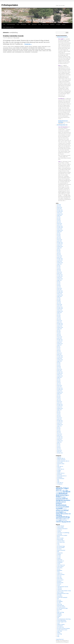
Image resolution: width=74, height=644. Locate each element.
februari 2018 (60, 337)
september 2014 (60, 392)
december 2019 (60, 307)
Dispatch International (61, 550)
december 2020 (60, 291)
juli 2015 (59, 379)
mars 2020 (59, 303)
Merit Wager (59, 595)
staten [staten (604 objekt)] (60, 519)
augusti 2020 (59, 296)
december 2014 (60, 388)
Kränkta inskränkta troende (13, 36)
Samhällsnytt (59, 615)
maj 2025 (59, 219)
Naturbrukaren (60, 596)
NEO (58, 599)
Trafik (29, 24)
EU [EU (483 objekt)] (68, 495)
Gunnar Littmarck (60, 566)
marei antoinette (47, 49)
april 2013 (59, 415)
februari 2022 (60, 272)
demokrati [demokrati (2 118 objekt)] (63, 493)
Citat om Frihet (45, 24)
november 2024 (60, 228)
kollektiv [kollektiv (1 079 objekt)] (59, 503)
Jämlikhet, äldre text (61, 473)
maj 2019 (59, 317)
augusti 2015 (59, 377)
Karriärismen (59, 475)
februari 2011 (60, 450)
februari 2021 (60, 288)
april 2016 (59, 367)
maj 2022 (59, 268)
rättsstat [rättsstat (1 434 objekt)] (59, 515)
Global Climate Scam (61, 565)
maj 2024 (59, 236)
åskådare (22, 47)
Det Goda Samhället (61, 548)
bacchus (30, 47)
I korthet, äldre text (61, 469)
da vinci (49, 47)
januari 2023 (59, 257)
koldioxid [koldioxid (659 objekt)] (63, 502)
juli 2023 (59, 249)
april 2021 (59, 286)
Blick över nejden (60, 538)
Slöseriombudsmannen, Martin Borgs (64, 619)
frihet (36, 48)
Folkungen (59, 554)
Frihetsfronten (60, 560)
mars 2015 (59, 384)
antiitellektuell (17, 47)
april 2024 (59, 237)
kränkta (33, 49)
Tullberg (59, 633)
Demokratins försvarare (62, 37)
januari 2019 (59, 322)
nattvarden (10, 51)
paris (34, 51)
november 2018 (60, 325)
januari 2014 (59, 403)
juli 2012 (59, 427)
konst (30, 49)
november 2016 (60, 357)
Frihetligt (59, 558)
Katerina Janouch (60, 580)
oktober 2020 (60, 294)
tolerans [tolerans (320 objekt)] (68, 519)
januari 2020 (59, 306)
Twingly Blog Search (60, 639)
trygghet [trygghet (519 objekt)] (60, 520)
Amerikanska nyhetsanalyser (62, 529)
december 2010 (60, 453)
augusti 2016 (59, 361)
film (21, 48)
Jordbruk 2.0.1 (60, 573)
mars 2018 (59, 336)
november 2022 (60, 260)
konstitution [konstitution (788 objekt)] (60, 507)
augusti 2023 (59, 248)
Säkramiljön (59, 614)
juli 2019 (59, 314)
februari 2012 (60, 434)
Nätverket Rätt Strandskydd (62, 597)
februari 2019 (60, 321)
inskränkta (14, 49)
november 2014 (60, 390)
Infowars (59, 569)
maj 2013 (59, 414)
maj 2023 (59, 252)
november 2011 (60, 438)
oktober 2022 (60, 261)
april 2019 (59, 318)
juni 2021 (59, 283)
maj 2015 (59, 381)
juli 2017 (59, 346)
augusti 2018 (59, 329)
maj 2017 (59, 349)
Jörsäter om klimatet (61, 575)
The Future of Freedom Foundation (63, 628)
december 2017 (60, 340)
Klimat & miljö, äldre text (62, 476)
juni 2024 (59, 234)
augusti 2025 (59, 215)
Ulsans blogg (59, 634)
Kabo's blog (59, 577)
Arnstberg (59, 531)
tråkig (50, 51)
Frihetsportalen (10, 5)
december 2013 (60, 404)
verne (23, 52)
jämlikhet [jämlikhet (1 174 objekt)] (67, 500)
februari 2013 (60, 418)
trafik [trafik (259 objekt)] (57, 520)
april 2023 (59, 253)
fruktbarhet (40, 48)
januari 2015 (59, 387)
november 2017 (60, 341)
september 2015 (60, 376)
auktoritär (26, 47)
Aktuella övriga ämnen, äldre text (63, 461)
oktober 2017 (60, 342)
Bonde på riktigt (60, 539)
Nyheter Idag (59, 604)
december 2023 (60, 242)
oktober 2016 (60, 358)
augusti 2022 (59, 264)
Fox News (59, 556)
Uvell (58, 635)
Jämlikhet (59, 472)
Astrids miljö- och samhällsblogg (63, 533)
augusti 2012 (59, 426)
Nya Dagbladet (60, 601)
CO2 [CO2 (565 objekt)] (57, 494)
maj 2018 (59, 333)
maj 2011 (59, 446)
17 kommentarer (34, 52)
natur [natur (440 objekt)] (65, 512)
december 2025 (60, 210)
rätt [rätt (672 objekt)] (70, 514)
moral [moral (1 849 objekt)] (66, 510)
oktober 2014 (60, 391)
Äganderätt (34, 24)
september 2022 (60, 263)
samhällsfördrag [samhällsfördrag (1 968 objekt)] (63, 517)
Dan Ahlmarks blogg (61, 546)
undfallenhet (9, 52)
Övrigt (39, 24)
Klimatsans (59, 584)
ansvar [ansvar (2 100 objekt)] (59, 490)
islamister (18, 49)
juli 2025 (59, 217)
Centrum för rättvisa (61, 541)
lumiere (42, 49)
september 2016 (60, 360)
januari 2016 (59, 371)
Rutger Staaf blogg (61, 612)
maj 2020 (59, 300)
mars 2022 (59, 271)
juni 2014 (59, 396)
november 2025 (60, 211)
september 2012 (60, 425)
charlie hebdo (44, 47)
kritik (39, 49)
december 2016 (60, 356)
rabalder (37, 51)
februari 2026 (60, 207)
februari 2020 (60, 304)
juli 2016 (59, 363)
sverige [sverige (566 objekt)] (64, 519)
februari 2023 (60, 256)
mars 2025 (59, 222)
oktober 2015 (60, 375)
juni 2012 (59, 429)
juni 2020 (59, 299)
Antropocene (59, 530)
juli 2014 (59, 395)
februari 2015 (60, 385)
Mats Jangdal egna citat (8, 27)
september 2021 (60, 279)
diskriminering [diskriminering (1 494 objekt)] (62, 495)
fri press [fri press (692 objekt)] (63, 497)
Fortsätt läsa (28, 44)
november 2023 (60, 244)
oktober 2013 (60, 407)
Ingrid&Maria (60, 570)
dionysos (11, 48)
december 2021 (60, 275)
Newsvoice (59, 600)
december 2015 (60, 372)
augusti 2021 (59, 280)
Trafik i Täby (59, 631)
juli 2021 (59, 282)
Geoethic (59, 564)
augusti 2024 (59, 232)
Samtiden (59, 616)
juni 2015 (59, 380)
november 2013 (60, 406)
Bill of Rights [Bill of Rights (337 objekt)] (66, 490)
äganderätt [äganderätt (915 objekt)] (67, 522)
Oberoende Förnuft (61, 606)
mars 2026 (59, 206)
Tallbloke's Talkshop (61, 624)
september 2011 (60, 441)
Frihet (18, 24)
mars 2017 (59, 352)
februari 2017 (60, 353)
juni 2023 (59, 251)
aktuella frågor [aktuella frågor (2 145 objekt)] (62, 488)
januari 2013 (59, 419)
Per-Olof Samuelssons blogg (62, 608)
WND (58, 637)
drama (14, 48)
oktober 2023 (60, 245)
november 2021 (60, 276)
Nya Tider (59, 603)
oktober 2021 (60, 278)
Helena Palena (60, 568)
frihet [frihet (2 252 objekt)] (58, 497)
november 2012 (60, 422)
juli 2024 (59, 233)
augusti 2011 (59, 442)
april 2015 (59, 383)
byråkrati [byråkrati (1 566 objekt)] (67, 492)
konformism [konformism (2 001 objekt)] (61, 505)
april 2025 (59, 221)
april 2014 (59, 399)
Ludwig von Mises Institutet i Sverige (64, 591)
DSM (58, 552)
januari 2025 (59, 225)
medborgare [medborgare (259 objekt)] (65, 509)
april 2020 (59, 302)
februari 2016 (60, 369)
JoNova (58, 572)
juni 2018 (59, 331)
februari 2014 (60, 402)
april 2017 (59, 350)
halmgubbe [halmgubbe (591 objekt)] (59, 499)
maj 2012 (59, 430)
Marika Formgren (60, 592)
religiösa (44, 51)
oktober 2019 (60, 310)
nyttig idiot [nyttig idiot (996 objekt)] (60, 514)
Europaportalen (60, 553)
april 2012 (59, 431)
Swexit (58, 623)
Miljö (58, 480)
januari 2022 (59, 273)
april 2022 (59, 269)
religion (40, 51)
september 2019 (60, 311)
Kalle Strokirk (60, 579)
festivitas (18, 48)
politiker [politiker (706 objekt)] (66, 514)
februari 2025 (60, 224)
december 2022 (60, 259)
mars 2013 (59, 416)
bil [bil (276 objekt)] (62, 490)
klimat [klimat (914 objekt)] (58, 502)
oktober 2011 (59, 439)
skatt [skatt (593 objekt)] (57, 519)
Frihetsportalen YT (61, 561)
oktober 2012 (60, 423)
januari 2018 (59, 338)
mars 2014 (59, 400)
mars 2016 (59, 368)
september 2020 (60, 295)
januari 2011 (59, 452)
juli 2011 (59, 443)
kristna (36, 49)
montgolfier (5, 51)
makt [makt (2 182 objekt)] (60, 508)
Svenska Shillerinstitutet (62, 620)
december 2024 (60, 226)
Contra (58, 545)
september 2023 (60, 246)
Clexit (58, 543)
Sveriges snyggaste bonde (62, 622)
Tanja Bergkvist (60, 626)
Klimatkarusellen (60, 583)
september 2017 (60, 344)
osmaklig (26, 51)
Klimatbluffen (24, 24)
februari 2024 (60, 240)
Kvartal (58, 585)
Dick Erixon (59, 549)
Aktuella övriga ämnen (61, 460)
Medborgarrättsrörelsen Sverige (63, 593)
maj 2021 (59, 284)
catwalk (39, 47)
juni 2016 (59, 364)
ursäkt (13, 52)
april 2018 (59, 334)
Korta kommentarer (11, 24)
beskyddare (35, 47)
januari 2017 (59, 354)
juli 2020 (59, 298)
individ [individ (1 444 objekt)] (65, 498)
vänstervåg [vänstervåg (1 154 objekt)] (60, 522)
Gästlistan (52, 24)
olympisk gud (15, 51)
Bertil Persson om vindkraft (62, 535)
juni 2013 (59, 412)
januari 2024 (59, 241)
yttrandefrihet (28, 52)
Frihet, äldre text (60, 466)
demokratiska (6, 48)
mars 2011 (59, 449)
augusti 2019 (59, 313)
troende (5, 52)
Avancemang (59, 534)
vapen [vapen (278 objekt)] (66, 520)
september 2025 (60, 214)
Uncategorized (60, 484)
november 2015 (60, 373)
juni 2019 (59, 315)
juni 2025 (59, 218)
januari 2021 (59, 290)
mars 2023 (59, 255)
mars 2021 (59, 287)
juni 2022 (59, 267)
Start (4, 24)
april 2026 (59, 205)
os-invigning (21, 51)
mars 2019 (59, 319)
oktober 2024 (60, 229)
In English (58, 24)
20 (67, 125)
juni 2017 (59, 348)
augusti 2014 (59, 394)
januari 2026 (59, 209)
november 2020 (60, 292)
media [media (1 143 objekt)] (58, 510)
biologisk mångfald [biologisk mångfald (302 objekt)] (59, 492)
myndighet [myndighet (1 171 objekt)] (60, 512)
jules (21, 49)
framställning (25, 48)
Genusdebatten (60, 562)
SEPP (58, 618)
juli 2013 (59, 411)
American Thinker (60, 527)
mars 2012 (59, 433)
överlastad (30, 51)
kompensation (26, 49)
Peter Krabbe (59, 610)
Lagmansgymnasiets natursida (63, 587)
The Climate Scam (60, 627)
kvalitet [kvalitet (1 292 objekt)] (66, 507)
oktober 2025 (60, 213)
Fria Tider (59, 557)
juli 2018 (59, 330)
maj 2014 (59, 398)
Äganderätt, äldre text (61, 458)
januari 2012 (59, 435)
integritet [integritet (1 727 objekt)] (60, 500)
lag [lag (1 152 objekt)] (57, 509)
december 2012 (60, 421)
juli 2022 (59, 265)
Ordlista (64, 24)
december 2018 (60, 323)
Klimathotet (59, 581)
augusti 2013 (59, 410)
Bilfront (59, 537)
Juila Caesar (59, 576)
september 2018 (60, 327)
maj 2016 (59, 365)
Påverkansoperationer (61, 125)
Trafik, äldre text (60, 483)
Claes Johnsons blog (61, 542)
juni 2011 (59, 445)
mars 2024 (59, 238)
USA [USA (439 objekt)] (63, 520)
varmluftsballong (18, 52)
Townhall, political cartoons (62, 630)
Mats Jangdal (16, 38)
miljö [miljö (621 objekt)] (62, 510)
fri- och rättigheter (31, 48)
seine (47, 51)
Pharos (58, 611)
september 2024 (60, 230)
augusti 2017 (59, 345)
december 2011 (60, 437)
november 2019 (60, 309)
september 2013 (60, 408)
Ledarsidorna (59, 588)
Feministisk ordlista (61, 464)
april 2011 (59, 448)
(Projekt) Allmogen (61, 526)
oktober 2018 (60, 326)
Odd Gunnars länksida (61, 607)
